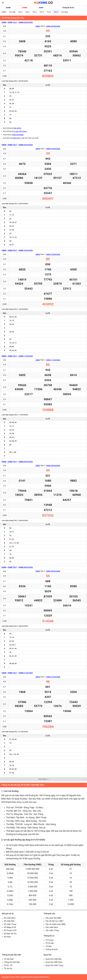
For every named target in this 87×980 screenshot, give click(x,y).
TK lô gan (50, 940)
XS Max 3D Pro (10, 934)
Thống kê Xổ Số (68, 8)
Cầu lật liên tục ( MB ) (55, 921)
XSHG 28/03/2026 (53, 571)
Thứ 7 (56, 12)
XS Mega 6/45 (10, 927)
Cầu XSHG (17, 128)
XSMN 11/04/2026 (26, 356)
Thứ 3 (27, 12)
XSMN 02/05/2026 (26, 22)
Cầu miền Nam (52, 927)
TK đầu (49, 946)
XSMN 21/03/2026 (26, 673)
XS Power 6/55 (10, 930)
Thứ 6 (49, 12)
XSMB (8, 8)
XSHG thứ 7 (17, 138)
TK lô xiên (50, 943)
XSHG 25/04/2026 (53, 149)
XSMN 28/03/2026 (26, 567)
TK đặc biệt (9, 959)
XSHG (38, 26)
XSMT (41, 8)
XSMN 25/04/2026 (26, 145)
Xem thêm (43, 779)
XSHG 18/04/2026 (53, 254)
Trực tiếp (12, 12)
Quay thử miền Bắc (53, 959)
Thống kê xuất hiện (12, 962)
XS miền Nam (10, 918)
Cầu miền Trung (52, 930)
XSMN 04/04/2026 (26, 462)
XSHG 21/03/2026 (53, 677)
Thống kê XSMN (18, 135)
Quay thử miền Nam (54, 962)
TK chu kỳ (8, 968)
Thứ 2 (20, 12)
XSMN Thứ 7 (12, 22)
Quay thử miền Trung (54, 965)
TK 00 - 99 (8, 965)
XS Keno (7, 937)
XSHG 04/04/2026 (53, 466)
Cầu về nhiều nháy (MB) (56, 924)
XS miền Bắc (9, 921)
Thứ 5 (42, 12)
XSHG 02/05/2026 (53, 26)
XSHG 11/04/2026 (53, 360)
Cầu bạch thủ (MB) (53, 918)
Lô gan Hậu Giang (20, 131)
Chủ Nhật (65, 12)
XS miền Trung (10, 924)
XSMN (25, 8)
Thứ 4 (35, 12)
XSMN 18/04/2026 (26, 250)
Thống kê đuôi (52, 949)
